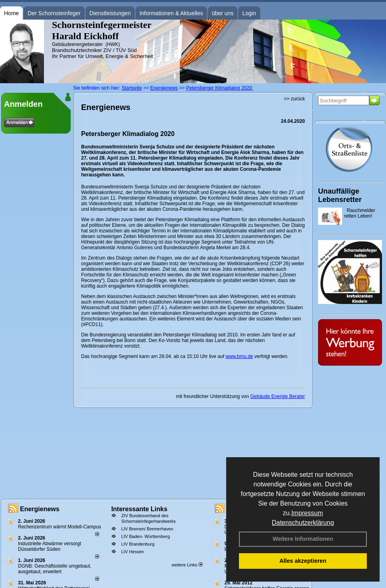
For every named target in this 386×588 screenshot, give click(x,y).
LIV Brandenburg (138, 544)
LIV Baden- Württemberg (145, 536)
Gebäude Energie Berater (278, 396)
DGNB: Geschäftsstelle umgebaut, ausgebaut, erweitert (55, 569)
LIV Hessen (132, 552)
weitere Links (187, 565)
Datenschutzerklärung (303, 523)
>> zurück (294, 99)
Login (249, 13)
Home (11, 13)
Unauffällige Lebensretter (340, 195)
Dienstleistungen (110, 13)
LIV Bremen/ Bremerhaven (147, 529)
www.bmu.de (240, 356)
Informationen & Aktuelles (171, 13)
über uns (223, 13)
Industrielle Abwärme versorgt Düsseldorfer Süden (50, 546)
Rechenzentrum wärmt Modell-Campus (60, 527)
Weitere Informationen (303, 539)
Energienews (40, 509)
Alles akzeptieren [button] (303, 561)
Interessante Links (139, 509)
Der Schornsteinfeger (54, 13)
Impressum (307, 513)
